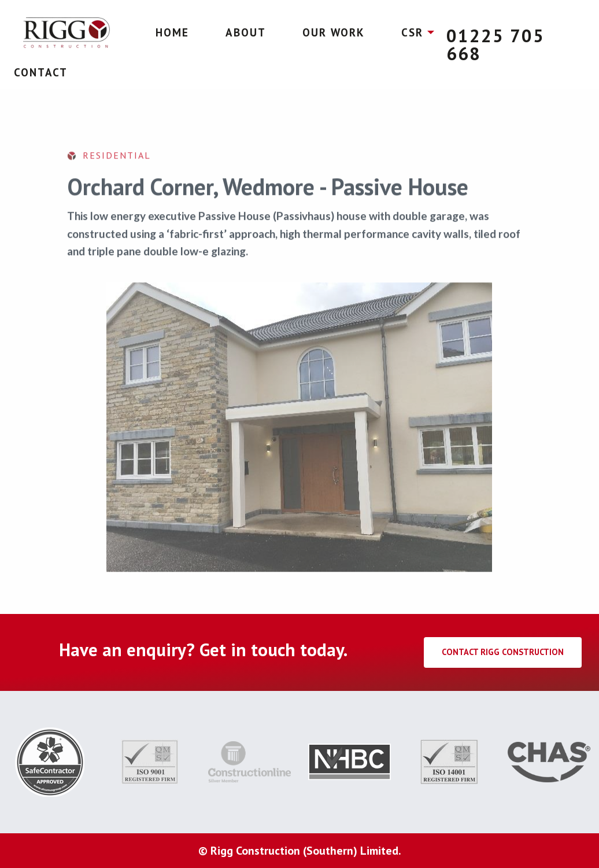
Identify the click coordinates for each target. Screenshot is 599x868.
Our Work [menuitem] (334, 32)
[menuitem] (66, 33)
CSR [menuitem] (412, 32)
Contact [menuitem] (41, 72)
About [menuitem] (246, 32)
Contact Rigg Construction (503, 652)
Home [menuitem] (172, 32)
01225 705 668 (496, 45)
